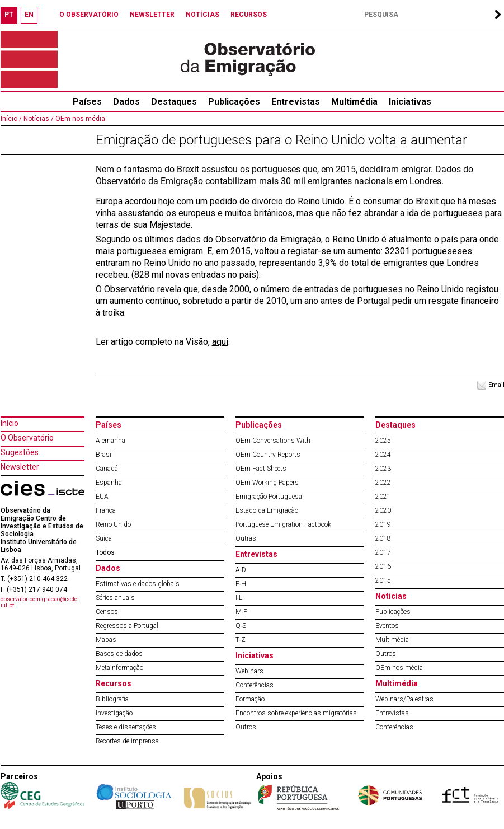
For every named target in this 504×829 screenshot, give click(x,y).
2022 (383, 483)
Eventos (387, 626)
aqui (220, 342)
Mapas (106, 640)
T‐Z (241, 640)
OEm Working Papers (267, 483)
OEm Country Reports (268, 455)
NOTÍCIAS (202, 15)
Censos (107, 612)
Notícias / (38, 119)
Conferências (255, 685)
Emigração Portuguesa (269, 497)
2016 (383, 566)
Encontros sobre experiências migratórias (296, 713)
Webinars (249, 671)
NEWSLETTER (152, 15)
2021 (383, 497)
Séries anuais (115, 598)
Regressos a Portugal (127, 626)
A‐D (241, 570)
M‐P (242, 612)
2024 (383, 455)
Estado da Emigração (267, 510)
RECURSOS (249, 15)
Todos (105, 552)
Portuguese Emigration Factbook (283, 524)
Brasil (104, 455)
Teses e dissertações (126, 727)
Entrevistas (296, 102)
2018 (383, 538)
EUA (102, 497)
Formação (250, 699)
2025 (383, 441)
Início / (11, 119)
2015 (383, 580)
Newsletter (20, 467)
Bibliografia (112, 699)
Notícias (391, 596)
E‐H (241, 584)
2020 (383, 510)
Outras (246, 538)
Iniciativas (410, 102)
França (106, 510)
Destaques (174, 102)
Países (109, 425)
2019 (383, 524)
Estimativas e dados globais (138, 584)
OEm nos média (79, 119)
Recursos (114, 683)
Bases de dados (119, 654)
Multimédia (354, 102)
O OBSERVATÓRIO (89, 15)
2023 (383, 469)
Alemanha (110, 441)
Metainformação (119, 668)
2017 (383, 552)
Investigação (114, 713)
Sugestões (20, 452)
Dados (126, 102)
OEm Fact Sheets (261, 469)
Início (10, 423)
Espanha (109, 483)
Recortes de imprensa (127, 741)
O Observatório (27, 438)
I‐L (239, 598)
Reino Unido (113, 524)
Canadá (107, 469)
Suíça (104, 538)
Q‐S (241, 626)
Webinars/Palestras (404, 699)
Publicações (234, 102)
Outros (246, 727)
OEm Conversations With (273, 441)
